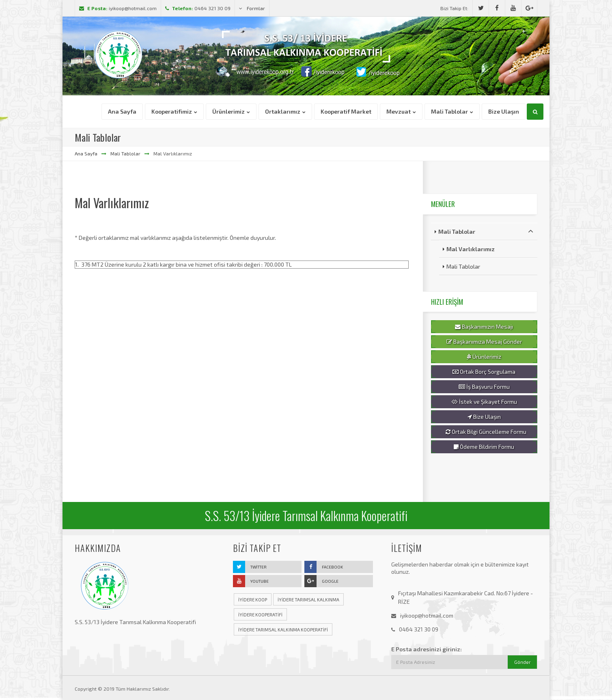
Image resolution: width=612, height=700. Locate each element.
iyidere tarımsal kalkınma (308, 600)
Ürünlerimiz (484, 357)
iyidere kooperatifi (260, 615)
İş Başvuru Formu (484, 387)
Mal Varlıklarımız (471, 249)
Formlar (252, 8)
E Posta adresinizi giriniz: (427, 649)
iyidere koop (253, 600)
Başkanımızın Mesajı (484, 327)
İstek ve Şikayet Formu (484, 402)
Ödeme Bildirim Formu (484, 447)
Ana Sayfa (86, 153)
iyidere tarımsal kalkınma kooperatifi (283, 630)
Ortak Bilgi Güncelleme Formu (486, 432)
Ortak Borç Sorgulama (484, 372)
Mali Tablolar (125, 153)
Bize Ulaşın (484, 417)
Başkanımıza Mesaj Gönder (484, 342)
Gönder (523, 662)
